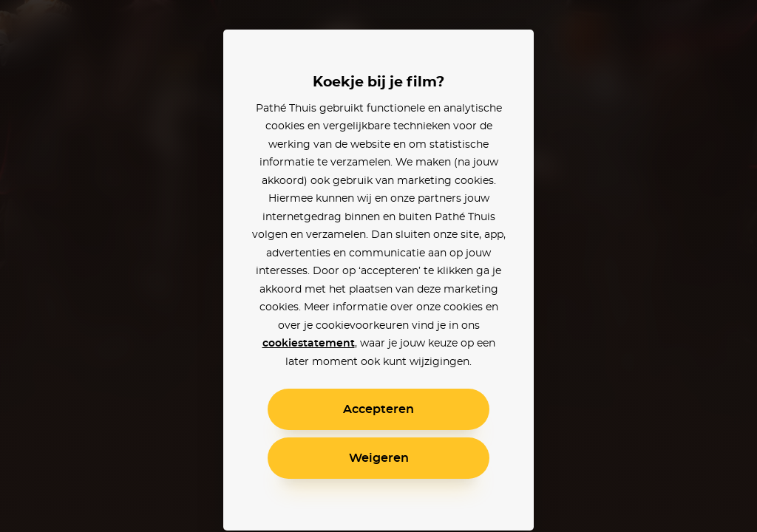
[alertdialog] (378, 266)
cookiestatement (309, 344)
